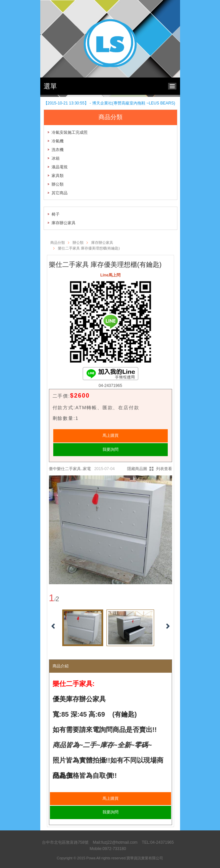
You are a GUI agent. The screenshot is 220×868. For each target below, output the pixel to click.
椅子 (56, 214)
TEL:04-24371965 (158, 842)
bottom (174, 85)
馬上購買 (110, 435)
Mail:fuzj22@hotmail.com (115, 842)
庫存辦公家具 (64, 223)
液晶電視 (60, 167)
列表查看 (164, 469)
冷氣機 (58, 141)
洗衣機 (58, 150)
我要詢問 (110, 449)
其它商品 (60, 193)
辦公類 (58, 184)
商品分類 (58, 243)
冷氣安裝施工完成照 (70, 132)
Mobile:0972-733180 (108, 849)
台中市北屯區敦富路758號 (65, 842)
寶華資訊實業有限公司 (145, 858)
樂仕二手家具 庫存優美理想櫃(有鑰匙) (89, 248)
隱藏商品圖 (137, 469)
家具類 (58, 176)
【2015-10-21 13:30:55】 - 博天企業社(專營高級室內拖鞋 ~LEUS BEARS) (110, 103)
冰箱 (56, 158)
